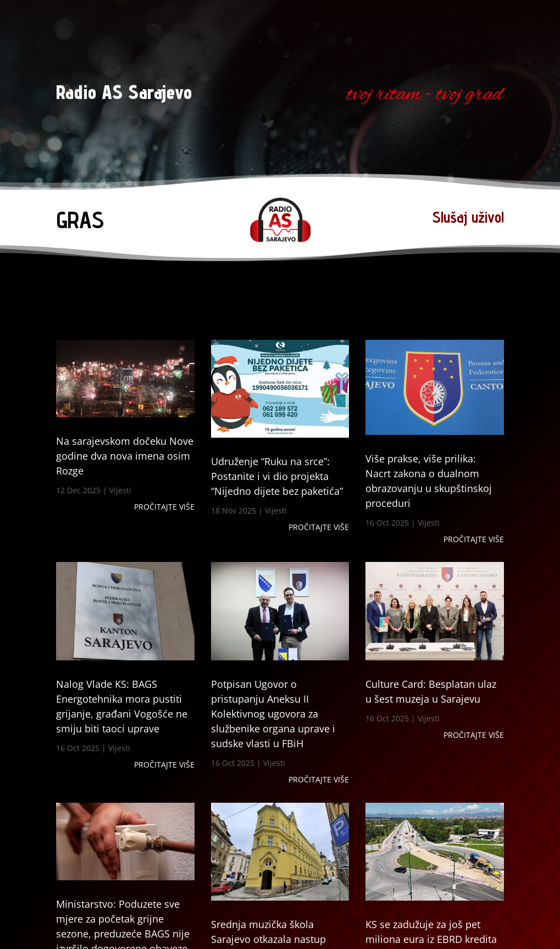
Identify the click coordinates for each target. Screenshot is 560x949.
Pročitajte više (164, 507)
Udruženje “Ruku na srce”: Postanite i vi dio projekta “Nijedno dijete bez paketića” (277, 476)
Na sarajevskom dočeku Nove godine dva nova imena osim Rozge (125, 456)
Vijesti (120, 490)
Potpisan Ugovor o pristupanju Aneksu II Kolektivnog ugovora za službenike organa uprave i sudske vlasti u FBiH (273, 714)
